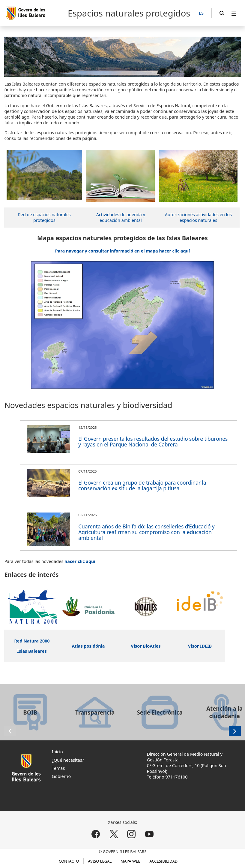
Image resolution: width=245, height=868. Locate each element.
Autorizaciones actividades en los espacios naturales (198, 217)
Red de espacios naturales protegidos (44, 217)
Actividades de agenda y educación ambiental (121, 217)
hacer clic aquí (80, 561)
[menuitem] (234, 13)
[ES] (201, 13)
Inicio (57, 752)
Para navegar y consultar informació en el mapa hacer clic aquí (123, 251)
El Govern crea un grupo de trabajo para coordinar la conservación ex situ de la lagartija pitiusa (142, 485)
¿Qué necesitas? (68, 760)
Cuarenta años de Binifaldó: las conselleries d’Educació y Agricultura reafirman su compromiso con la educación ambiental (146, 532)
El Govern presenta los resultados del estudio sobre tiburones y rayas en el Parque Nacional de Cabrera (153, 442)
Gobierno (61, 776)
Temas (58, 768)
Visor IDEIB (200, 646)
